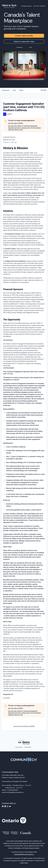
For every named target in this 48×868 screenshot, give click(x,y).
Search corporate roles (24, 41)
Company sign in (26, 6)
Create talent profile (24, 36)
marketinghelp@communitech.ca (24, 854)
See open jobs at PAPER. (16, 123)
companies (5, 90)
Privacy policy (19, 747)
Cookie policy (28, 747)
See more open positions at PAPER (24, 726)
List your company (39, 6)
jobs (14, 90)
